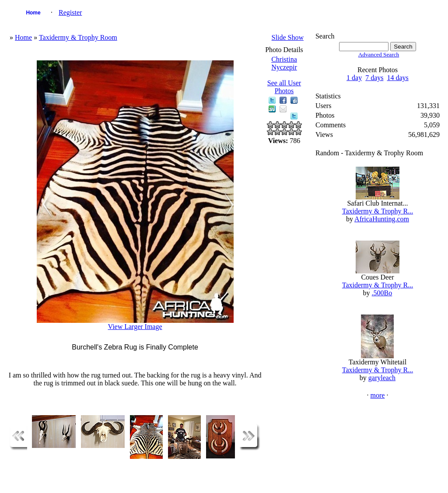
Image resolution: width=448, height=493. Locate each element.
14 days (398, 78)
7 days (374, 78)
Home (33, 13)
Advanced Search (379, 54)
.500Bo (382, 293)
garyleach (382, 378)
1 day (354, 78)
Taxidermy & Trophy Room (78, 37)
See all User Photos (284, 87)
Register (70, 12)
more (378, 395)
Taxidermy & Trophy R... (378, 211)
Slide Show (288, 37)
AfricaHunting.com (382, 219)
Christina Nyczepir (284, 63)
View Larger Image (135, 327)
